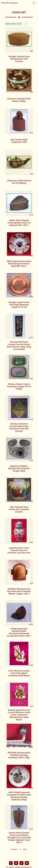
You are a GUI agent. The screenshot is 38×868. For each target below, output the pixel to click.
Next (25, 849)
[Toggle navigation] (34, 3)
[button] (11, 863)
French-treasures (10, 3)
